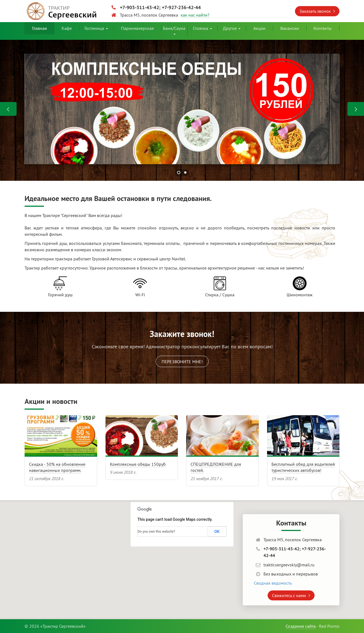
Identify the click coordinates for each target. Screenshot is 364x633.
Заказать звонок (317, 11)
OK (217, 532)
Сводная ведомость (273, 583)
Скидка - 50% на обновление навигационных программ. (57, 467)
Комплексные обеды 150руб (138, 464)
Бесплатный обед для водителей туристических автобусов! (303, 467)
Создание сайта (301, 626)
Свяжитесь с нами (291, 595)
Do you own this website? (157, 532)
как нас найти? (195, 15)
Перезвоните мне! (182, 362)
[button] (121, 552)
